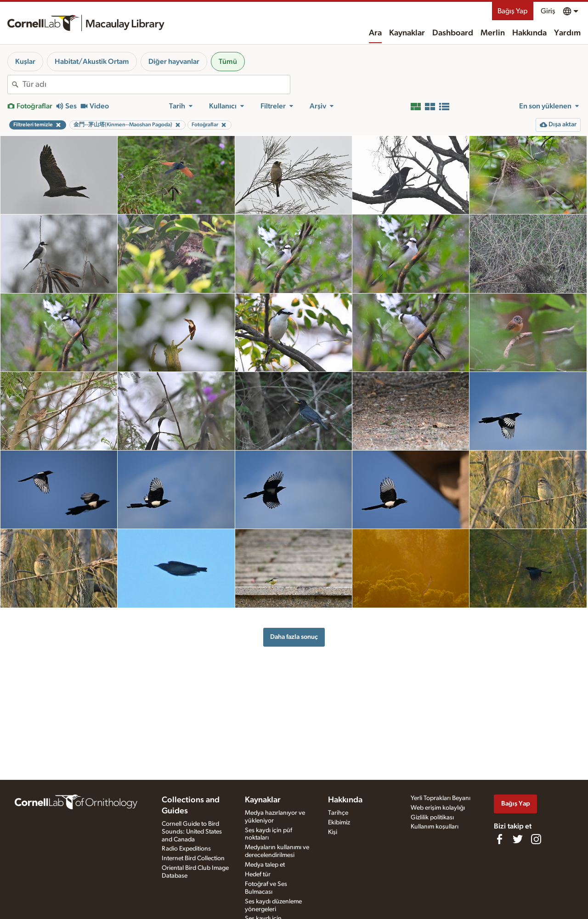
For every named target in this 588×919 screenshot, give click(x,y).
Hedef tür (258, 874)
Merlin (493, 33)
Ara (375, 33)
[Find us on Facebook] (499, 839)
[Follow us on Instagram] (536, 839)
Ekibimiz (339, 823)
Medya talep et (265, 865)
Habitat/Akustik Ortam (92, 62)
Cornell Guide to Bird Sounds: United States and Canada (192, 832)
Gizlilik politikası (432, 818)
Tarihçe (338, 813)
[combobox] (156, 85)
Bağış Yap (513, 11)
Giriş (548, 11)
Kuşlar (25, 62)
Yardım (567, 33)
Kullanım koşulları (435, 827)
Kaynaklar (407, 33)
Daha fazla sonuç (294, 637)
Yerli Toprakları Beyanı (441, 798)
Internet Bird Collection (193, 858)
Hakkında (529, 33)
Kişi (333, 832)
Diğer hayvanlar (174, 62)
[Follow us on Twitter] (518, 839)
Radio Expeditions (186, 849)
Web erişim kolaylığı (438, 808)
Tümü (228, 62)
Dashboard (453, 33)
